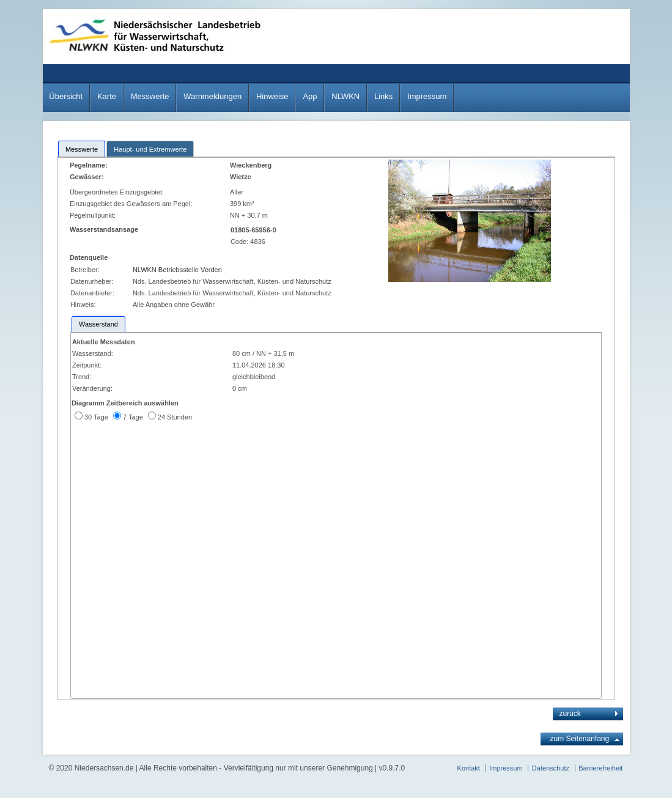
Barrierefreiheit (600, 768)
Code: (240, 242)
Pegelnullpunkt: (94, 215)
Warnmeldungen (212, 96)
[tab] (82, 149)
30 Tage (96, 417)
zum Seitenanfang (579, 739)
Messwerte (150, 96)
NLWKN (345, 96)
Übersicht (66, 96)
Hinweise (272, 96)
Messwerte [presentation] (82, 149)
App (310, 96)
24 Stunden (175, 417)
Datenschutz (551, 768)
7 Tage (133, 417)
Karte (107, 96)
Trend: (82, 377)
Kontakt (469, 768)
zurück (570, 714)
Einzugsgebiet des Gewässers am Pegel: (133, 204)
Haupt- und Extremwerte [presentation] (150, 149)
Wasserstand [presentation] (98, 324)
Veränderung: (92, 388)
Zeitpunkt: (87, 365)
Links (383, 96)
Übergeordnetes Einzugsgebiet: (118, 192)
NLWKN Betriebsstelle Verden (177, 270)
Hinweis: (83, 305)
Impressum (427, 96)
